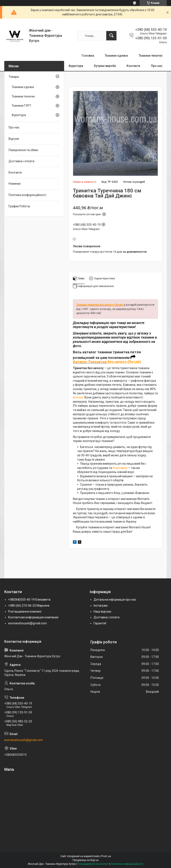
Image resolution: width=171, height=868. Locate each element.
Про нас (157, 66)
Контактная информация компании (33, 617)
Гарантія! (100, 623)
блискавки (120, 468)
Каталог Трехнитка (90, 362)
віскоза (78, 397)
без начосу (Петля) (111, 305)
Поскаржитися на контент (93, 864)
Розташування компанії (25, 612)
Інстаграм (101, 606)
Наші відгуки (102, 612)
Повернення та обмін (23, 150)
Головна (88, 56)
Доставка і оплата (21, 161)
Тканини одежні (116, 56)
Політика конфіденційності (27, 195)
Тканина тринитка (88, 305)
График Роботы (19, 206)
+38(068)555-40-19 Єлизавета (29, 600)
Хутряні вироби (105, 66)
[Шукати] (111, 36)
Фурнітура (76, 66)
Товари (14, 77)
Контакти (133, 66)
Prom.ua (106, 856)
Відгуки (14, 139)
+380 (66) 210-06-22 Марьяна (29, 606)
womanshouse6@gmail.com (27, 623)
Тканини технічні (151, 56)
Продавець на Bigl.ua (86, 860)
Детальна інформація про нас (115, 600)
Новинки (15, 184)
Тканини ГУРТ (21, 106)
